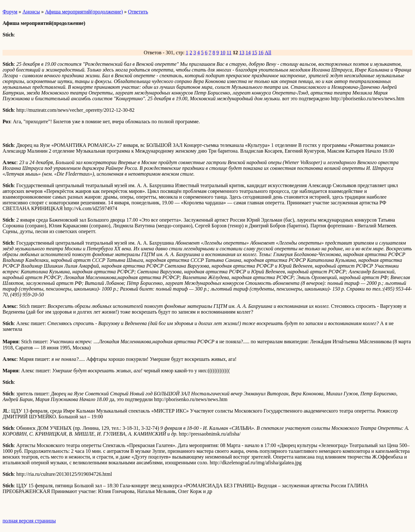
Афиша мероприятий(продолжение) (84, 12)
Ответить (138, 12)
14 (248, 53)
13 (242, 53)
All (268, 53)
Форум (10, 12)
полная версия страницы (29, 521)
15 (254, 53)
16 (261, 53)
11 (229, 53)
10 (223, 53)
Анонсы (31, 12)
